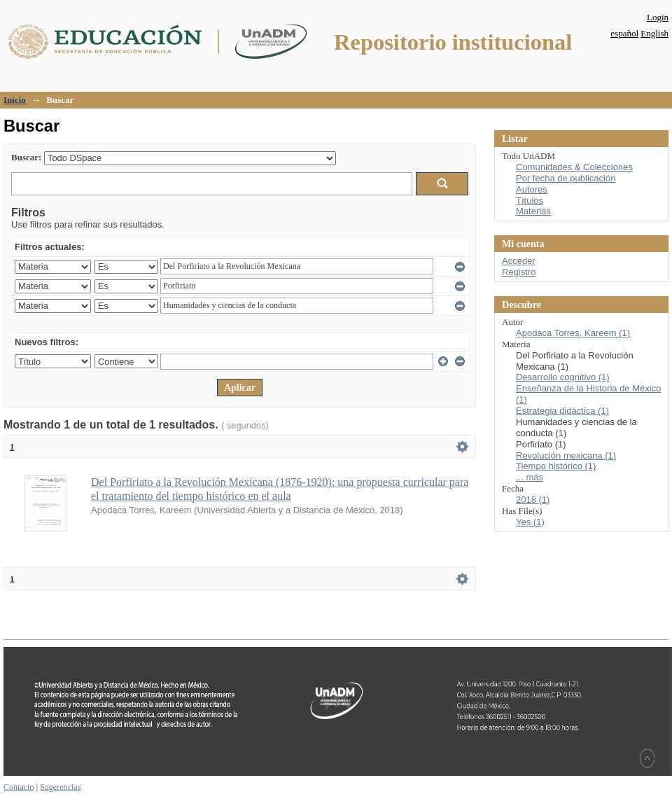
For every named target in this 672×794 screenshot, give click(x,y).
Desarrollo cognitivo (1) (563, 377)
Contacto (19, 787)
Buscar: (26, 157)
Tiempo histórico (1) (556, 466)
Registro (519, 272)
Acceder (519, 261)
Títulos (530, 201)
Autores (532, 189)
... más (530, 477)
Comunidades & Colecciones (574, 167)
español (624, 33)
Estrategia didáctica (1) (562, 411)
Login (658, 17)
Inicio (15, 100)
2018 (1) (533, 500)
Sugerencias (60, 787)
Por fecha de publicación (566, 178)
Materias (533, 211)
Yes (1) (530, 522)
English (654, 33)
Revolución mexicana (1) (566, 455)
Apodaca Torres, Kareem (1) (573, 333)
